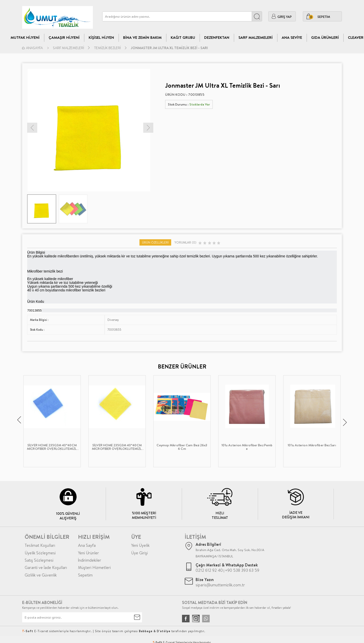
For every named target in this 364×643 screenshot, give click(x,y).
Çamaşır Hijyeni (64, 37)
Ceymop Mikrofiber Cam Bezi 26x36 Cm (182, 447)
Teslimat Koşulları (40, 545)
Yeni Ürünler (88, 553)
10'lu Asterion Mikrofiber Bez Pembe (247, 447)
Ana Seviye (292, 37)
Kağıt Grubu (183, 37)
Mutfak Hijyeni (25, 37)
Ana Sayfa (87, 545)
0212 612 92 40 (209, 570)
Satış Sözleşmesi (39, 560)
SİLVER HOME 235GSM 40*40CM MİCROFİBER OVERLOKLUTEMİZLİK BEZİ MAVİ (52, 447)
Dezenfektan (217, 37)
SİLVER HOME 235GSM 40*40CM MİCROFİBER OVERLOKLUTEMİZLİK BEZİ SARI (117, 447)
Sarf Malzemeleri (256, 37)
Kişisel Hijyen (101, 37)
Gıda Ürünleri (325, 37)
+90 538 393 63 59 (242, 570)
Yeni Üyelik (140, 545)
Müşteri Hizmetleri (94, 567)
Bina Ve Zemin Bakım (142, 37)
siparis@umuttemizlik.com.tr (220, 585)
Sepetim (85, 575)
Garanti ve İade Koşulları (46, 567)
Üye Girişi (139, 553)
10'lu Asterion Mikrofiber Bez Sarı (312, 445)
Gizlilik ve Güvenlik (41, 575)
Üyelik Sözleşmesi (40, 553)
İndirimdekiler (90, 560)
